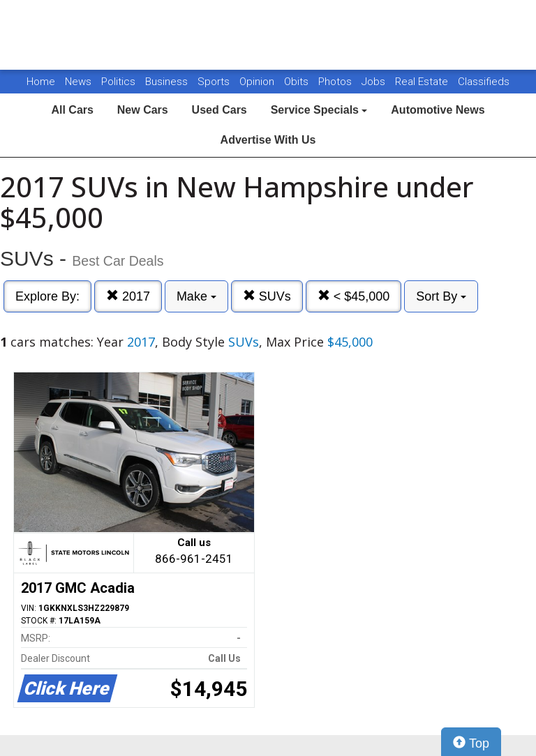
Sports (215, 82)
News (78, 82)
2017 (128, 296)
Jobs (375, 82)
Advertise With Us (268, 140)
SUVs (267, 296)
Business (168, 82)
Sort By (441, 296)
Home (41, 82)
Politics (118, 82)
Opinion (258, 82)
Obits (298, 82)
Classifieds (484, 82)
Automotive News (438, 110)
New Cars (143, 110)
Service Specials (319, 110)
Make (196, 296)
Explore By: (47, 296)
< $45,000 (354, 296)
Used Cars (219, 110)
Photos (336, 82)
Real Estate (423, 82)
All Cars (72, 110)
